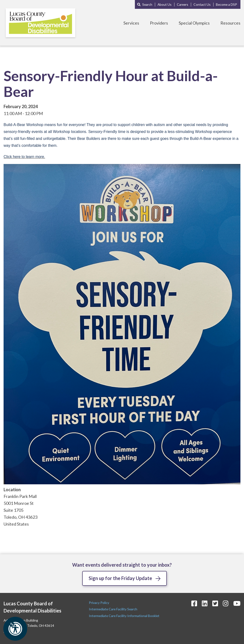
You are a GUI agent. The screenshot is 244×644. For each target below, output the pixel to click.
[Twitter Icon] (215, 603)
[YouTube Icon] (237, 603)
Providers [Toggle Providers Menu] (159, 23)
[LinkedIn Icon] (205, 603)
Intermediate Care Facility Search (113, 609)
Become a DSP (226, 4)
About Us (165, 4)
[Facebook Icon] (194, 603)
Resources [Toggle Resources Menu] (230, 23)
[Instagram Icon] (226, 603)
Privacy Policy (99, 603)
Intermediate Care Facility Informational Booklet (124, 616)
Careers (183, 4)
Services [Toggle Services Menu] (131, 23)
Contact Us (202, 4)
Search (147, 4)
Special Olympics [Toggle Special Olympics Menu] (194, 23)
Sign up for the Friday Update (120, 578)
